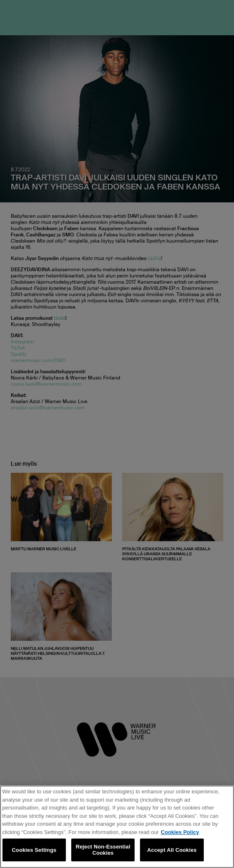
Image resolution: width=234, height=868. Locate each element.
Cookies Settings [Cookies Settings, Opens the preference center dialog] (34, 850)
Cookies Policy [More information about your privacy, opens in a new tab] (180, 832)
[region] (117, 827)
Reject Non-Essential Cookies (103, 850)
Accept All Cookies (172, 850)
